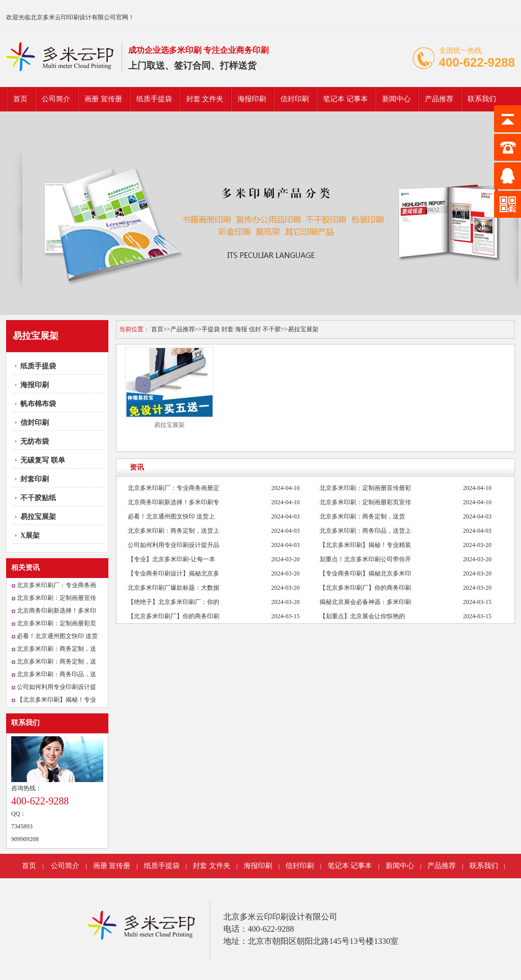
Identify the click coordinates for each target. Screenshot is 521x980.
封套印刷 (35, 479)
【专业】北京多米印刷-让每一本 (171, 559)
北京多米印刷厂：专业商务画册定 (173, 488)
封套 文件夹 (205, 99)
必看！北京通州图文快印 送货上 (171, 516)
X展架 (30, 536)
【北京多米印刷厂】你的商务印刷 (365, 588)
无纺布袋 (35, 441)
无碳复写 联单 (43, 460)
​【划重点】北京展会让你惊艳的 (362, 616)
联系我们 (482, 99)
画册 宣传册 (103, 99)
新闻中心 (396, 99)
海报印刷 (252, 99)
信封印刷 (295, 99)
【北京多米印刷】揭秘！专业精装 (365, 545)
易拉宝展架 (38, 517)
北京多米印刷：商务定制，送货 (362, 516)
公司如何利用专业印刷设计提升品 (173, 545)
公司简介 (56, 99)
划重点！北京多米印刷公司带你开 (365, 559)
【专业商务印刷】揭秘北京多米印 (365, 573)
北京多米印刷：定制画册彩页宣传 (365, 502)
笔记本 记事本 (345, 99)
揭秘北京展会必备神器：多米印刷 (365, 602)
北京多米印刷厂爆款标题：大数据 (173, 588)
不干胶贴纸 (38, 498)
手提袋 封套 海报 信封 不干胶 (241, 329)
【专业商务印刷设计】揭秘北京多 (173, 573)
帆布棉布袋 (38, 404)
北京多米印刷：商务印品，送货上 (365, 531)
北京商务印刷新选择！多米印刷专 (173, 502)
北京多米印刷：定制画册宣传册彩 (365, 488)
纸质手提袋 (154, 99)
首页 (20, 99)
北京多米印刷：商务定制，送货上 (173, 531)
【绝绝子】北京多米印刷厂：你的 (173, 602)
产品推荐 (439, 99)
